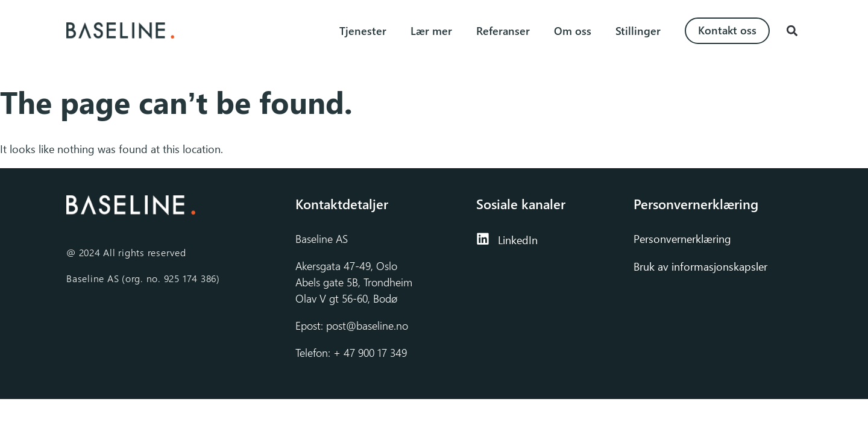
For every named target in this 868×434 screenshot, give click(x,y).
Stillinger (638, 31)
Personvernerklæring (684, 239)
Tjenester (363, 31)
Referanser (503, 31)
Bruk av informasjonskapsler (700, 266)
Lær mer (431, 31)
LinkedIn (518, 240)
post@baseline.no (367, 325)
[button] (792, 31)
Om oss (573, 31)
